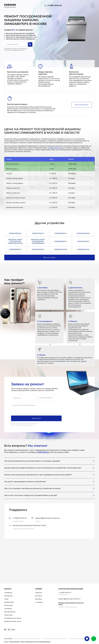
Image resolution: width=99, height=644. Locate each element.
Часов (6, 599)
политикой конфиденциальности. (15, 50)
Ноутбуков (8, 609)
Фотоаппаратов (10, 612)
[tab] (49, 521)
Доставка (38, 599)
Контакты (39, 596)
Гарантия (39, 593)
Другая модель (49, 257)
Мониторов (8, 605)
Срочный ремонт (82, 105)
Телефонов (8, 593)
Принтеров (8, 615)
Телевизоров (9, 602)
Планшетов (8, 596)
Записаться (36, 418)
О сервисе (39, 602)
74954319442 (43, 452)
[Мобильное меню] (93, 5)
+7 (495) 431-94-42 (55, 148)
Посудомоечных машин (13, 618)
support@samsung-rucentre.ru (69, 599)
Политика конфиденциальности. (55, 639)
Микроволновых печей (13, 621)
